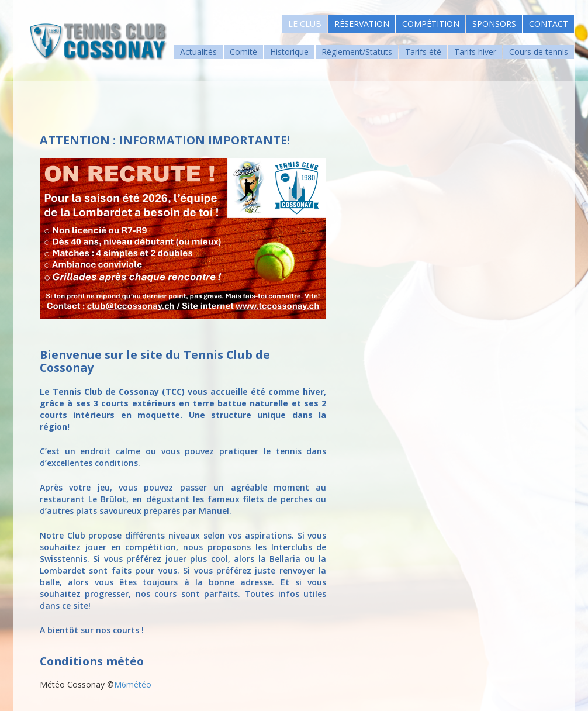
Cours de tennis (539, 52)
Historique (289, 52)
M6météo (133, 684)
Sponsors (494, 24)
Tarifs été (423, 52)
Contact (549, 24)
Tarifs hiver (475, 52)
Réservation (362, 24)
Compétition (431, 24)
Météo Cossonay (72, 684)
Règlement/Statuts (357, 52)
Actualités (198, 52)
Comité (243, 52)
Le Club (305, 24)
